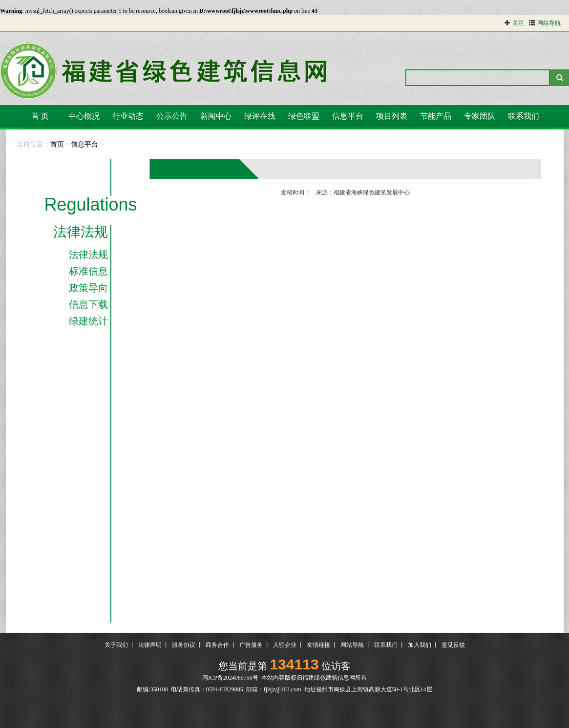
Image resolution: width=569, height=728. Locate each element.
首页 (57, 144)
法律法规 (81, 232)
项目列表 (392, 116)
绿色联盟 (304, 116)
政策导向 (88, 288)
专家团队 (480, 116)
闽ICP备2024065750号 (230, 678)
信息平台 (348, 116)
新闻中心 (216, 116)
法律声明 (150, 645)
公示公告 (172, 116)
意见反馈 (453, 645)
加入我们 (420, 645)
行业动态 (128, 116)
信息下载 (88, 304)
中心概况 (84, 116)
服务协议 (184, 645)
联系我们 (524, 116)
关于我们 (116, 645)
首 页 (40, 116)
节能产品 (436, 116)
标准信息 (88, 271)
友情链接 (318, 645)
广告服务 (251, 645)
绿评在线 (260, 116)
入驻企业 (285, 645)
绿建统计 (88, 321)
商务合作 (217, 645)
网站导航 (352, 645)
